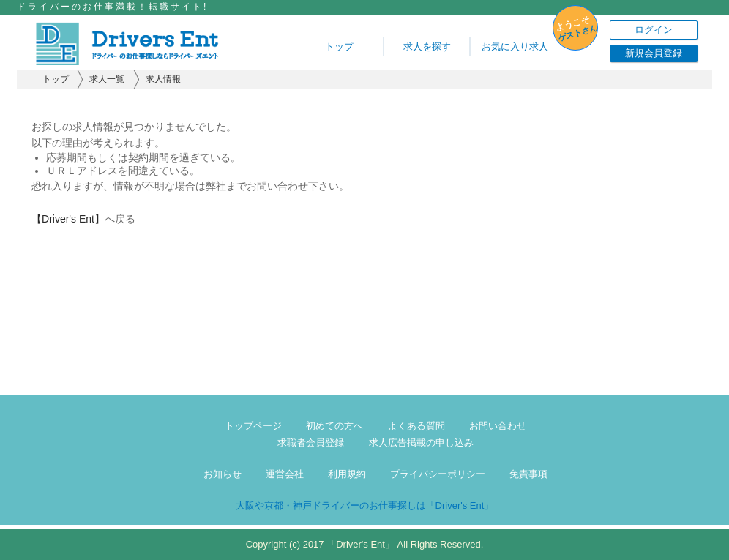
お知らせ (223, 474)
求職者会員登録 (311, 443)
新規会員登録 (654, 53)
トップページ (253, 426)
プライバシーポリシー (438, 474)
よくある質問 (416, 426)
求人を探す (427, 46)
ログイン (654, 30)
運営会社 (285, 474)
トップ (339, 46)
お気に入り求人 (515, 46)
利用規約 (347, 474)
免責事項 (528, 474)
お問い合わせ (498, 426)
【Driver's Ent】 (68, 219)
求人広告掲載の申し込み (421, 443)
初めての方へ (334, 426)
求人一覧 (107, 79)
